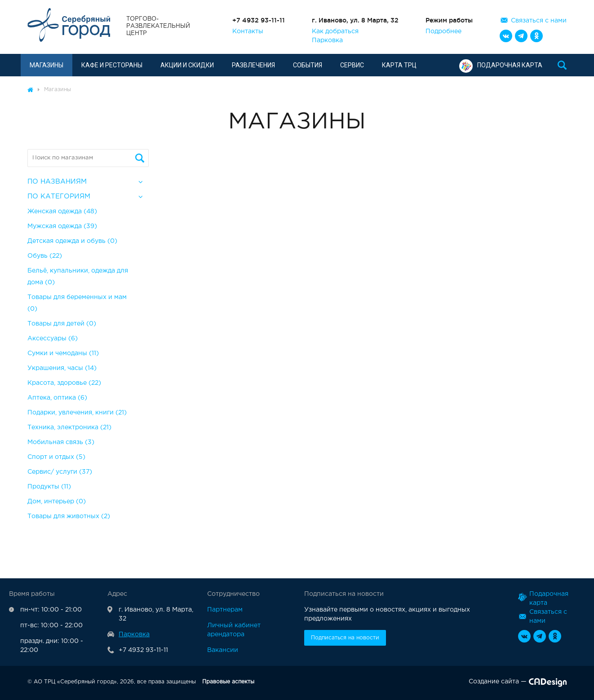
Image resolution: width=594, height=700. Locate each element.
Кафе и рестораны (112, 65)
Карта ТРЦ (399, 65)
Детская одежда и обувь (72, 241)
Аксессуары (53, 339)
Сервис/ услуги (60, 472)
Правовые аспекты (228, 682)
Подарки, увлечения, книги (77, 413)
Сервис (352, 65)
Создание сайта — (518, 683)
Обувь (45, 256)
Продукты (49, 487)
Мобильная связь (61, 442)
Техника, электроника (69, 427)
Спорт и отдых (56, 457)
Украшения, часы (62, 368)
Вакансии (223, 650)
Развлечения (253, 65)
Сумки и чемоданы (63, 353)
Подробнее (443, 31)
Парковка (327, 40)
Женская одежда (62, 211)
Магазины (47, 65)
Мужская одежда (62, 226)
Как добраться (335, 31)
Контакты (248, 31)
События (308, 65)
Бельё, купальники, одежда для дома (78, 277)
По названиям (57, 182)
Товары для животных (69, 516)
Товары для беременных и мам (77, 303)
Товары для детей (62, 324)
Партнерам (225, 610)
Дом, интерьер (57, 502)
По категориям (59, 196)
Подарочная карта (501, 65)
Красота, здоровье (64, 383)
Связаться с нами (539, 21)
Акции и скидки (187, 65)
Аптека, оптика (57, 398)
